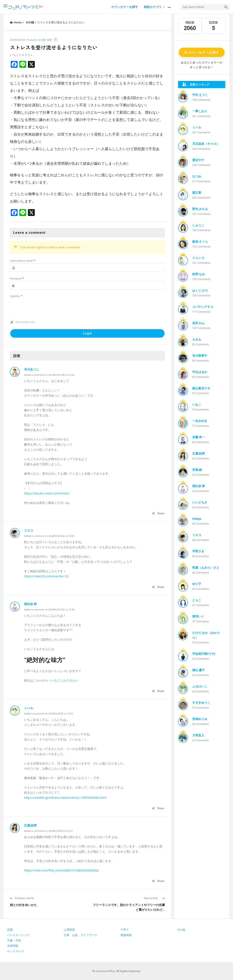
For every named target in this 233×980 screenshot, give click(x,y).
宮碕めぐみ (200, 719)
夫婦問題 (13, 946)
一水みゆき (200, 421)
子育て (125, 930)
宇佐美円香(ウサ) (204, 654)
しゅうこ (198, 225)
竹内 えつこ (200, 95)
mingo (197, 519)
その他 (42, 40)
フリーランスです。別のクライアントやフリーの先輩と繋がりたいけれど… (129, 907)
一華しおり (200, 111)
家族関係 (126, 935)
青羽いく (198, 616)
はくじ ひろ (200, 290)
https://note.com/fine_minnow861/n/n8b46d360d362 (61, 870)
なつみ (197, 176)
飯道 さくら (200, 242)
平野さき (198, 551)
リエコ (29, 530)
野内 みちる (200, 209)
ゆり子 (197, 584)
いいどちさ (200, 502)
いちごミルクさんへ (65, 680)
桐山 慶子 (199, 670)
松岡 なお (199, 274)
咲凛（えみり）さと (206, 568)
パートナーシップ (18, 935)
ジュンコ (198, 258)
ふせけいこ (200, 686)
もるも (197, 339)
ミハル (29, 708)
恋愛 (10, 930)
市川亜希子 (200, 356)
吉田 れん (199, 323)
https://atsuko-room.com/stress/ (47, 493)
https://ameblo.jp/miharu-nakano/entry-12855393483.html (65, 798)
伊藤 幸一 (199, 437)
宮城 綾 (197, 470)
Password (17, 279)
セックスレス (15, 951)
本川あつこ (32, 369)
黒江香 (197, 193)
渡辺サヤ (198, 160)
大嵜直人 (198, 735)
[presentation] (43, 307)
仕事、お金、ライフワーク (81, 935)
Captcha (16, 296)
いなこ (197, 405)
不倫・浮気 (14, 940)
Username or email (23, 261)
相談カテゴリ (154, 7)
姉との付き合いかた (23, 905)
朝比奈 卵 (30, 604)
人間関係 (69, 930)
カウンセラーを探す (125, 7)
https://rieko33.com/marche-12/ (46, 576)
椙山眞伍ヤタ (201, 388)
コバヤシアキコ (203, 307)
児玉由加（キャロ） (206, 144)
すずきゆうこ (201, 703)
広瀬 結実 (30, 825)
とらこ (197, 600)
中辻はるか (200, 372)
